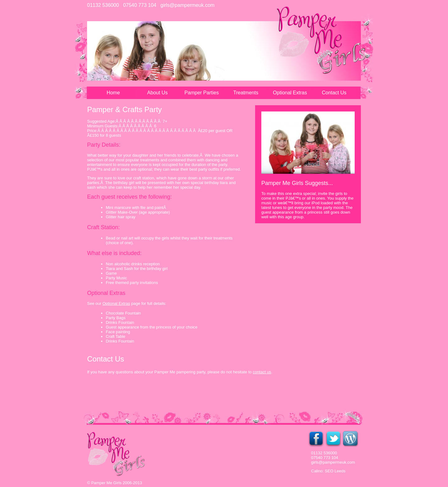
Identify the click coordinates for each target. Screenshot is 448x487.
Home (113, 93)
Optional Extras (290, 93)
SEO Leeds (335, 471)
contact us (262, 372)
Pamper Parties (202, 93)
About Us (157, 93)
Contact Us (334, 93)
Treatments (246, 93)
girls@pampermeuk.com (188, 5)
